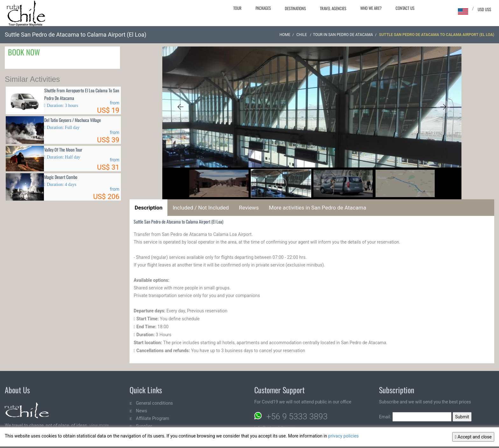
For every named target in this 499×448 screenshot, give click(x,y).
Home (285, 35)
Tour (237, 8)
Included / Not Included (200, 208)
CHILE (302, 35)
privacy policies (343, 436)
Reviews (249, 208)
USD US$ (484, 9)
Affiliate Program (153, 418)
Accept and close (473, 437)
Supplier (144, 426)
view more (99, 425)
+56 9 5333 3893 (297, 416)
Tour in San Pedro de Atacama (343, 35)
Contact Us (405, 8)
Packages (263, 8)
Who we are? (371, 8)
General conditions (154, 403)
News (141, 411)
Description (148, 208)
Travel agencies (333, 8)
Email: (415, 417)
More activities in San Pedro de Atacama (318, 208)
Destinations (295, 8)
